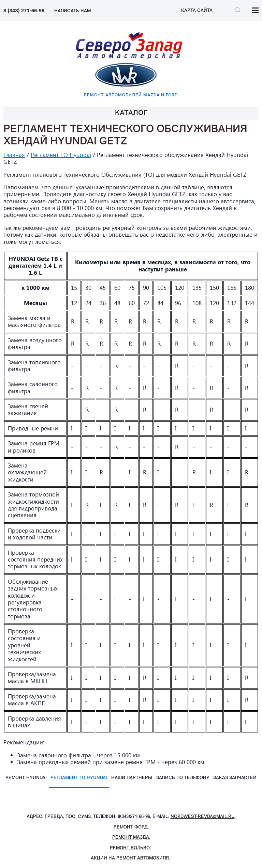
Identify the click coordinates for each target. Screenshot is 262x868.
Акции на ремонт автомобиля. (130, 858)
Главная (14, 155)
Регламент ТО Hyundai (61, 155)
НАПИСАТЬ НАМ (72, 11)
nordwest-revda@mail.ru (203, 817)
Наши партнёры (132, 778)
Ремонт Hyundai (26, 778)
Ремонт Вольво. (130, 848)
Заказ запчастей (235, 778)
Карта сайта (197, 11)
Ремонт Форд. (131, 827)
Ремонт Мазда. (131, 838)
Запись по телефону (183, 778)
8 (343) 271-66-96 (24, 10)
